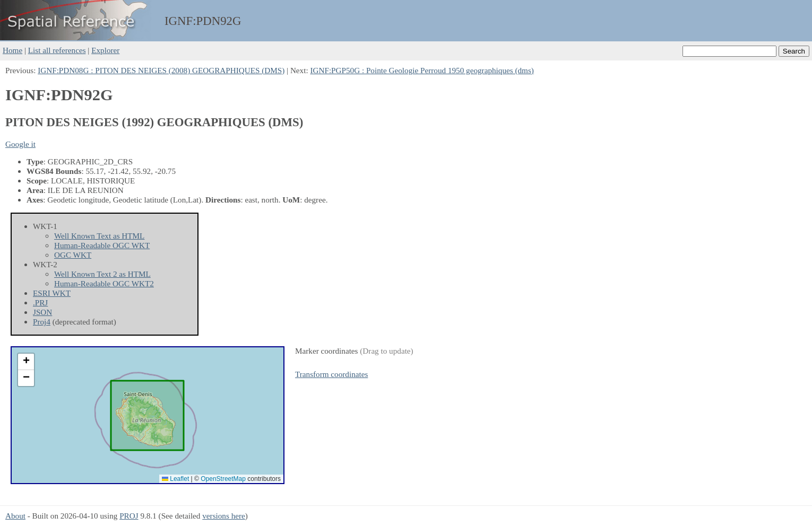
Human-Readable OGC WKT (102, 245)
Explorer (105, 50)
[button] (26, 362)
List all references (57, 50)
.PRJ (40, 303)
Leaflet (175, 479)
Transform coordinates (331, 374)
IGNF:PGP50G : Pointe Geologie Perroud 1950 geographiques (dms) (422, 70)
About (15, 516)
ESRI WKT (52, 293)
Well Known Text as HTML (99, 236)
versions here (224, 516)
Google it (20, 144)
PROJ (129, 516)
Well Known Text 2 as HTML (102, 274)
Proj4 (42, 322)
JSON (42, 312)
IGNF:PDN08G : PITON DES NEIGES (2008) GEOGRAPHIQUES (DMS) (161, 70)
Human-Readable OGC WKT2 (104, 283)
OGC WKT (73, 255)
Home (12, 50)
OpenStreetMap (223, 479)
